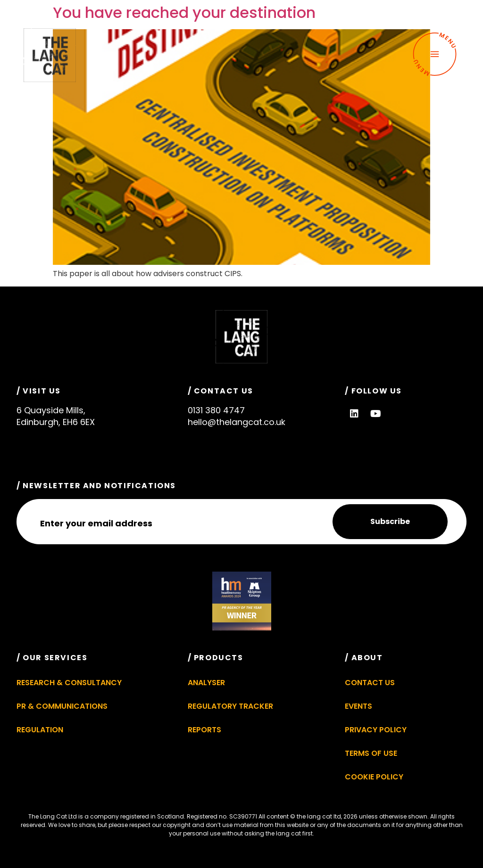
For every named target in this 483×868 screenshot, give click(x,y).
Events (358, 706)
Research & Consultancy (69, 683)
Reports (204, 730)
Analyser (206, 683)
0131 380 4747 (216, 410)
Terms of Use (371, 753)
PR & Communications (62, 706)
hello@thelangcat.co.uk (237, 422)
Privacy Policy (376, 730)
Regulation (40, 730)
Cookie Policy (374, 777)
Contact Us (370, 683)
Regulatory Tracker (230, 706)
